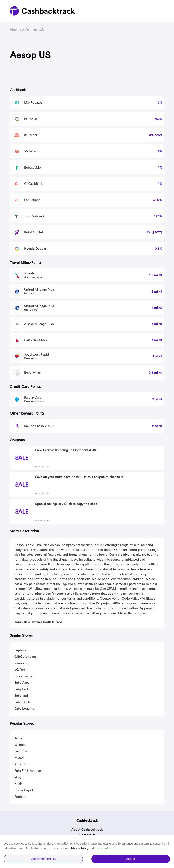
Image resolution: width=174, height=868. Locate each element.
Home (15, 30)
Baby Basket (23, 689)
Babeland (21, 696)
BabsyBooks (23, 702)
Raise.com (22, 663)
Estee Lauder (24, 676)
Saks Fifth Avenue (28, 771)
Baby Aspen (23, 683)
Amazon (20, 764)
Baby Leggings (25, 708)
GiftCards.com (25, 657)
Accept (131, 859)
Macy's (19, 758)
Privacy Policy (79, 848)
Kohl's (19, 784)
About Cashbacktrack (87, 830)
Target (19, 738)
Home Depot (24, 790)
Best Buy (21, 751)
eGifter (20, 670)
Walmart (21, 745)
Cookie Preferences (43, 859)
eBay (18, 777)
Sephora (20, 650)
